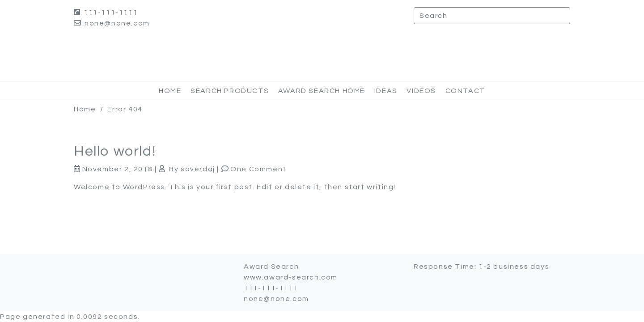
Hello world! (115, 151)
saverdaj (198, 169)
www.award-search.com (291, 277)
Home (170, 91)
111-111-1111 (106, 13)
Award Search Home (322, 91)
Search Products (230, 91)
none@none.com (112, 23)
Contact (465, 91)
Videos (421, 91)
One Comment (258, 169)
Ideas (386, 91)
